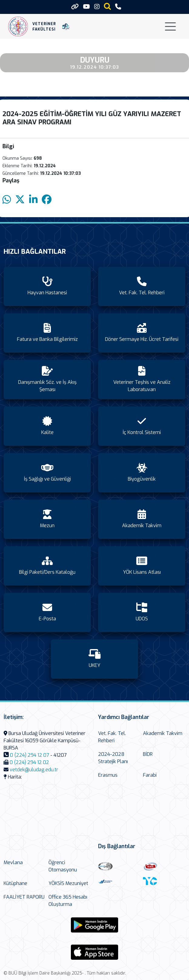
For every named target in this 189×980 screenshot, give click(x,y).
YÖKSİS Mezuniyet (68, 883)
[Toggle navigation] (170, 26)
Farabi (150, 775)
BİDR (148, 754)
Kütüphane (15, 883)
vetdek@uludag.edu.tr (34, 770)
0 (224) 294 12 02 (29, 762)
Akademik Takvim (163, 733)
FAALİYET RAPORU (24, 897)
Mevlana (13, 862)
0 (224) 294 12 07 (30, 755)
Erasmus (108, 775)
